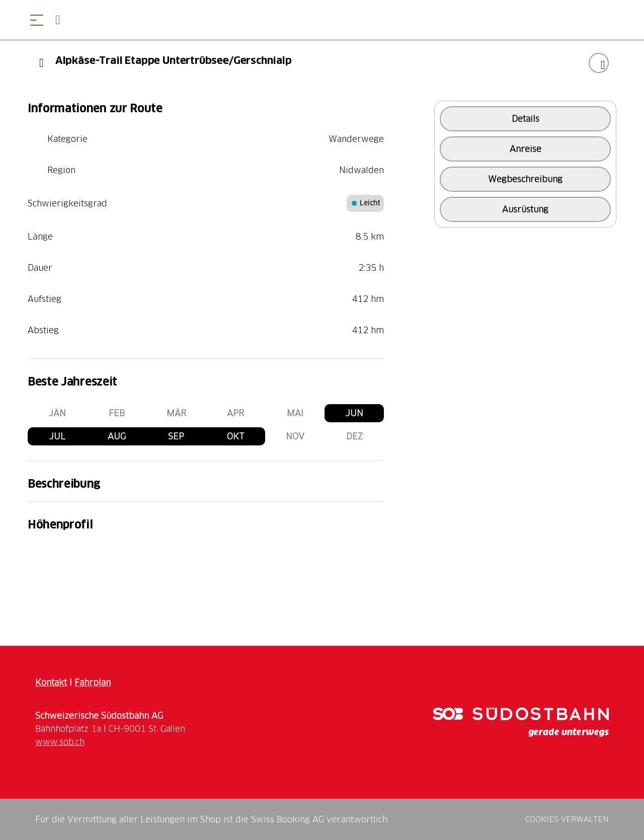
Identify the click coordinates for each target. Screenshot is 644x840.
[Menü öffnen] (37, 20)
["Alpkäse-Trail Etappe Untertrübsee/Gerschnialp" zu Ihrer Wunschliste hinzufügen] (599, 63)
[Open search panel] (62, 20)
